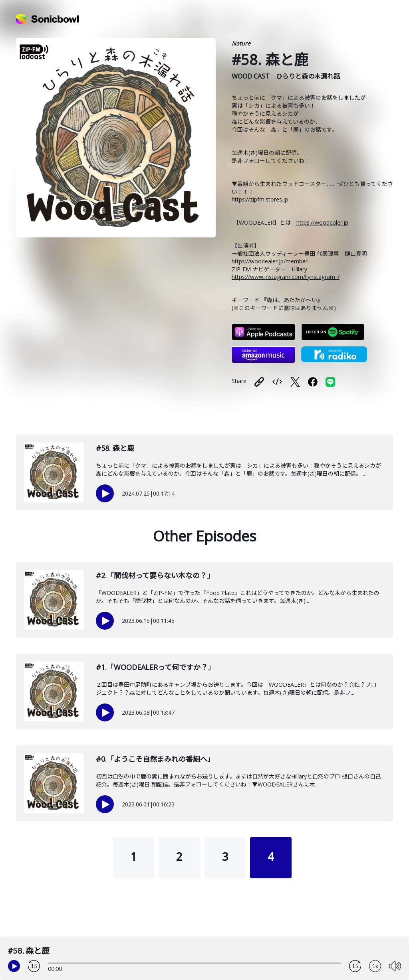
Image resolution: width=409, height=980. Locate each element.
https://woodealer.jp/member (270, 261)
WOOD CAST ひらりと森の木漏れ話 (286, 76)
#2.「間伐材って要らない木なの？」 (155, 575)
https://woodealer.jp (322, 222)
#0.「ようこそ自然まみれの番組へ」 (155, 759)
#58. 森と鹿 (115, 448)
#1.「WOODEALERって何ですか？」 (155, 667)
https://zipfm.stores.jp (260, 199)
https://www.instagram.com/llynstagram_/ (286, 277)
